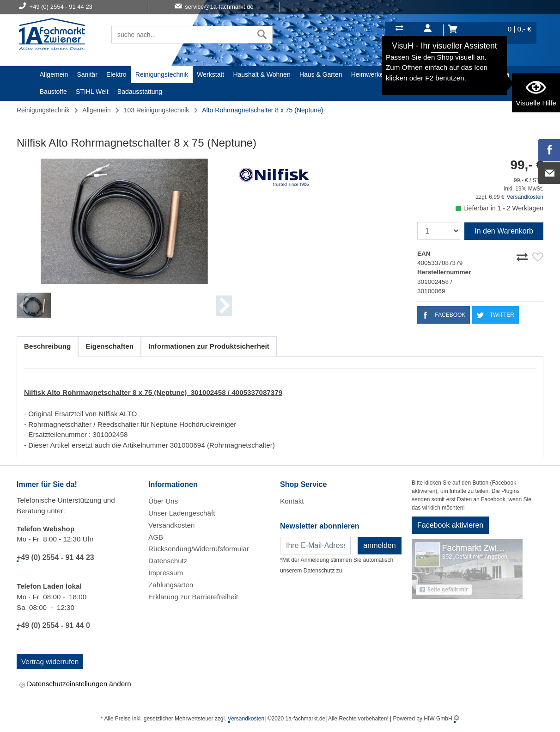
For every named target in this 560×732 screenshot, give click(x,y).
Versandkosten (525, 197)
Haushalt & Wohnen (262, 74)
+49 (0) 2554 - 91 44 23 (55, 557)
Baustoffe (53, 92)
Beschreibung (47, 346)
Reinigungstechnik (162, 74)
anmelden (379, 545)
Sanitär (87, 74)
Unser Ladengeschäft (182, 513)
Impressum (166, 573)
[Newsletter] (315, 546)
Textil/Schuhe (414, 74)
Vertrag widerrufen (50, 661)
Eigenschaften (110, 346)
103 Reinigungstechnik (157, 110)
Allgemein (54, 74)
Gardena (497, 74)
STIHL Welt (92, 92)
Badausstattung (140, 92)
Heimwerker (368, 74)
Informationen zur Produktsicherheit (209, 346)
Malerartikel (458, 74)
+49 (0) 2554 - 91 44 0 (53, 625)
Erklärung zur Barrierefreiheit (193, 597)
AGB (156, 537)
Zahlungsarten (171, 585)
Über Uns (163, 501)
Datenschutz (168, 561)
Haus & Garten (321, 74)
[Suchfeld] (182, 35)
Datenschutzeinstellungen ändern (75, 685)
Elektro (116, 74)
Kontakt (292, 501)
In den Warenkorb (504, 231)
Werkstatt (210, 74)
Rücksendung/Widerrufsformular (199, 549)
